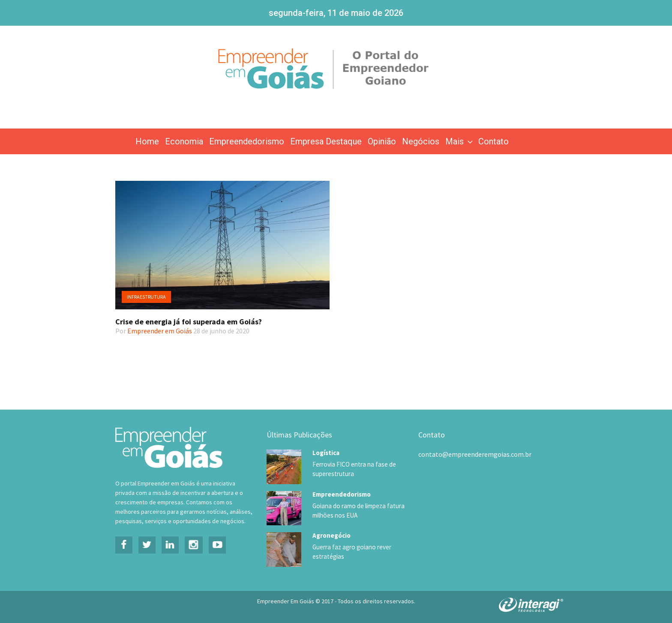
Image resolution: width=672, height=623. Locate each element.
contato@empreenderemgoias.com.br (475, 454)
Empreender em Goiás (160, 331)
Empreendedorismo (247, 141)
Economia (184, 141)
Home (147, 141)
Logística (326, 453)
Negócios (421, 141)
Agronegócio (331, 535)
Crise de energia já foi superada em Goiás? (189, 322)
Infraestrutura (146, 297)
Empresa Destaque (326, 141)
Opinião (382, 141)
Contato (493, 141)
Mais (460, 141)
